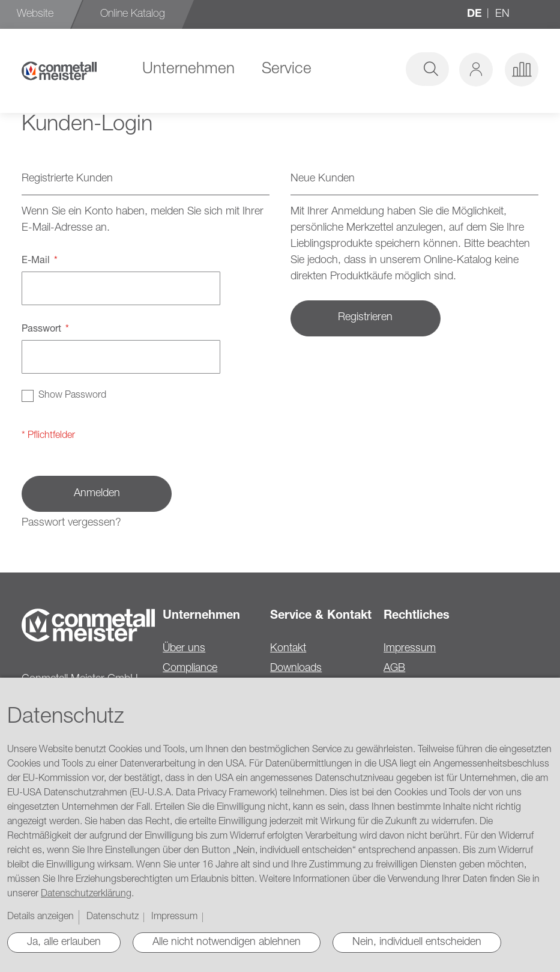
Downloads (296, 669)
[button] (476, 70)
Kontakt (288, 649)
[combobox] (357, 69)
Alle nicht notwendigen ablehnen (227, 943)
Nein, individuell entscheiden (417, 943)
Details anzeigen (41, 917)
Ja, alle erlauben (64, 943)
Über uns (184, 649)
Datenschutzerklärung (86, 895)
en (502, 14)
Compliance (190, 669)
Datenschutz (113, 917)
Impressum (410, 649)
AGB (394, 669)
